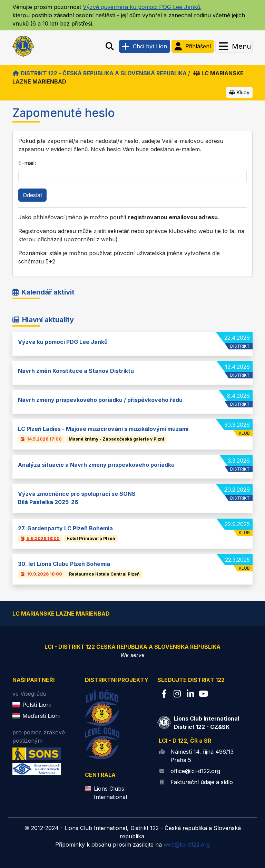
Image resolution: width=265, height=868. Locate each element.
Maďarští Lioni (41, 716)
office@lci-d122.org (195, 771)
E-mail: (27, 163)
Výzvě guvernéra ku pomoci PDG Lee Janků (141, 7)
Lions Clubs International (110, 793)
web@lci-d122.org (187, 845)
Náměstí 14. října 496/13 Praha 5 (202, 756)
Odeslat (32, 195)
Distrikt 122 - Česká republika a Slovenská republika (100, 73)
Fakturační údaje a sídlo (202, 782)
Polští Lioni (37, 705)
